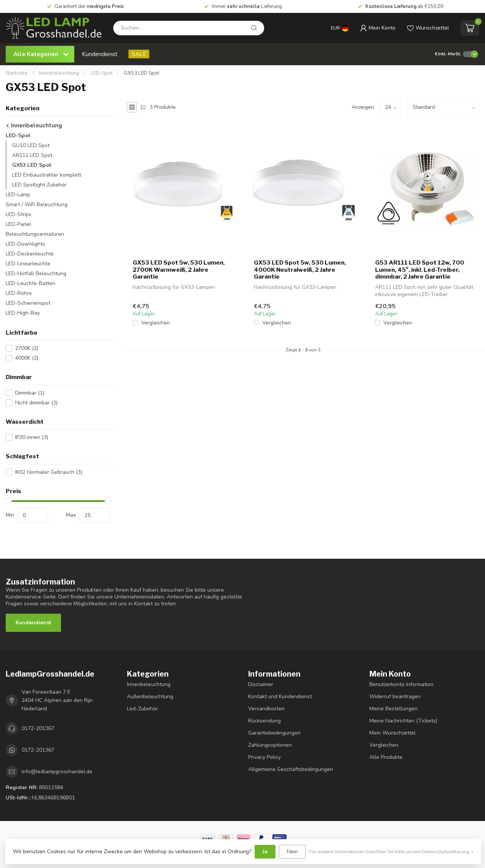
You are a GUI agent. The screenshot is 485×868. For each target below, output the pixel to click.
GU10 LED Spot (31, 145)
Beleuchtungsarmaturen (35, 234)
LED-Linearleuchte (28, 264)
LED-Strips (19, 214)
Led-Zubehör (142, 709)
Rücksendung (264, 721)
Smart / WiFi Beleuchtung (37, 204)
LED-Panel (18, 224)
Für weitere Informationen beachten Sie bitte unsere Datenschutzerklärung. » (391, 852)
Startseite (17, 73)
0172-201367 (38, 728)
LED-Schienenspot (28, 303)
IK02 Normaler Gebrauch (49, 472)
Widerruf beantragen (395, 696)
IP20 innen (32, 437)
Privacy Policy (264, 757)
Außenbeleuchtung (150, 696)
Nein (292, 852)
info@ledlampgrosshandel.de (57, 772)
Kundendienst (100, 54)
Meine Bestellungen (393, 709)
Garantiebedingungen (274, 733)
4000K (27, 358)
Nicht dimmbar (36, 403)
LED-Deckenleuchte (30, 254)
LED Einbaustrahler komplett (47, 175)
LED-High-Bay (23, 313)
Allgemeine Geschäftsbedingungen (291, 769)
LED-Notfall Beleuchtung (36, 273)
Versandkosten (266, 709)
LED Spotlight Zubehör (39, 185)
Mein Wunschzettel (393, 733)
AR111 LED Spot (32, 155)
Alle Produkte (386, 757)
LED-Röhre (19, 293)
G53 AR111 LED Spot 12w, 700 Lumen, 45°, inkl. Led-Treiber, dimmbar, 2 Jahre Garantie (420, 270)
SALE (139, 54)
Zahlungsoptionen (270, 745)
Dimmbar (30, 393)
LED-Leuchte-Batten (31, 283)
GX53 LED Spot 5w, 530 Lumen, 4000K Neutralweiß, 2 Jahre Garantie (300, 270)
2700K (27, 348)
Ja (265, 852)
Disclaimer (261, 684)
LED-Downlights (25, 244)
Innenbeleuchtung (59, 73)
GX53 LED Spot (142, 73)
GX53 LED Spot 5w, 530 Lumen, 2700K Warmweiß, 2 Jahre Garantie (179, 270)
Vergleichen (155, 323)
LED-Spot (102, 73)
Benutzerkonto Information (401, 684)
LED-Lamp (18, 195)
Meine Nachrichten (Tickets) (403, 721)
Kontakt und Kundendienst (280, 696)
